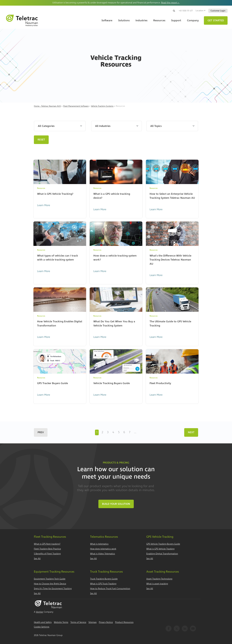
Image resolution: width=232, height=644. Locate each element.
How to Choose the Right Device (50, 584)
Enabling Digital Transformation (162, 554)
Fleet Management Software (76, 106)
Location (200, 11)
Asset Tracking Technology (159, 579)
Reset (41, 140)
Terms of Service (78, 622)
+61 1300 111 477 (186, 11)
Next (191, 432)
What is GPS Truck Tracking (103, 584)
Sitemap (93, 622)
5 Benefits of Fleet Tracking (47, 554)
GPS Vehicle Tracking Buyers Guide (163, 544)
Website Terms (61, 622)
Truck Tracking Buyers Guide (104, 579)
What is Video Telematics (103, 554)
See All (37, 559)
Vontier (40, 612)
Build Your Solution (116, 504)
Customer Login (218, 11)
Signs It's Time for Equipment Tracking (53, 589)
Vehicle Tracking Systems (102, 106)
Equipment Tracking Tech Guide (50, 579)
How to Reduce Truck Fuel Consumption (110, 589)
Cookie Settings (42, 627)
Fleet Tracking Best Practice (47, 549)
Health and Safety (43, 622)
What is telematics (99, 544)
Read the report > (170, 3)
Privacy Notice (106, 622)
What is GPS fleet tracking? (47, 544)
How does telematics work (103, 549)
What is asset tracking (157, 584)
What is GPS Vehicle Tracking (160, 549)
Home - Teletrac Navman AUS (47, 106)
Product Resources (124, 622)
